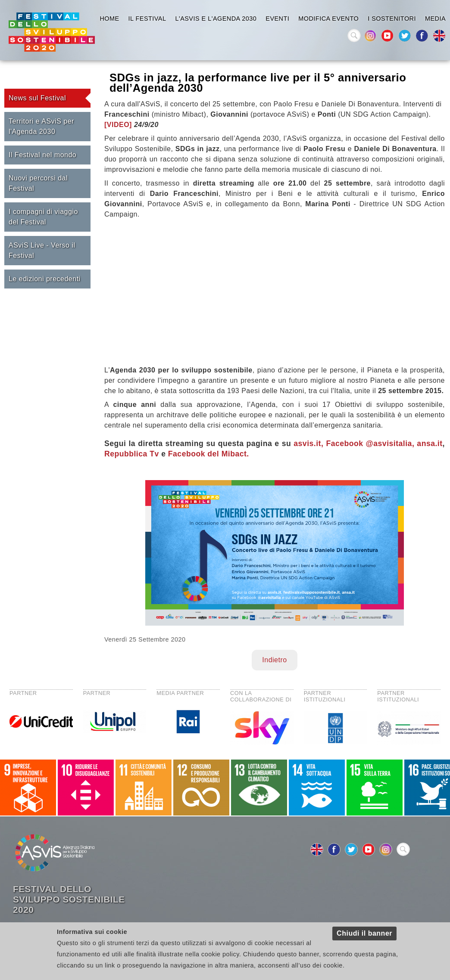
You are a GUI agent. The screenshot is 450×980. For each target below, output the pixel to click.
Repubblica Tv (132, 454)
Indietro (274, 660)
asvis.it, (307, 443)
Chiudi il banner (364, 933)
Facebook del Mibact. (209, 454)
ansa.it (430, 443)
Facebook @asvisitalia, (370, 443)
